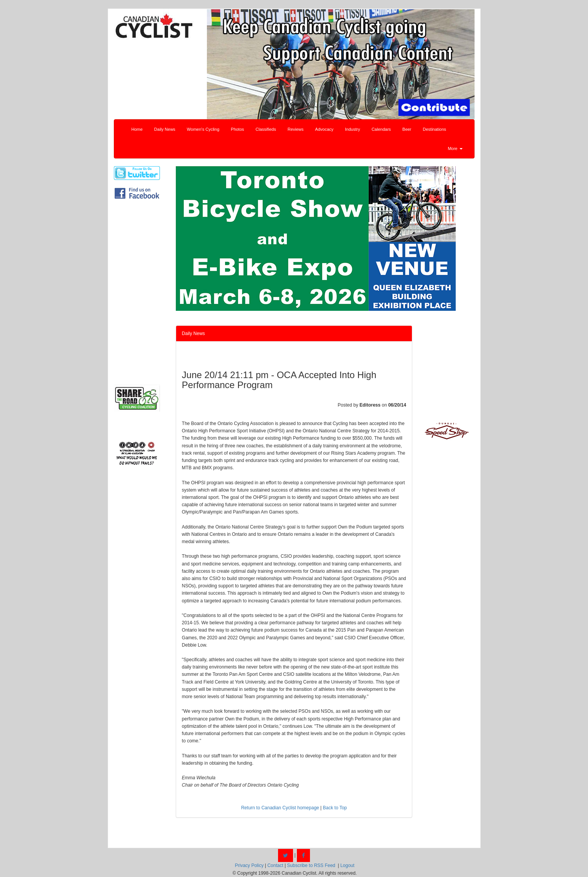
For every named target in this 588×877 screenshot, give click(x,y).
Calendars (381, 129)
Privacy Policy (249, 865)
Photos (237, 129)
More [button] (455, 148)
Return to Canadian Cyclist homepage (280, 808)
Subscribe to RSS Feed (311, 865)
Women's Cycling (203, 129)
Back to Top (335, 808)
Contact (275, 865)
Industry (352, 129)
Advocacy (324, 129)
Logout (347, 865)
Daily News (165, 129)
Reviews (296, 129)
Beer (407, 129)
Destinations (435, 129)
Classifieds (266, 129)
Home (137, 129)
